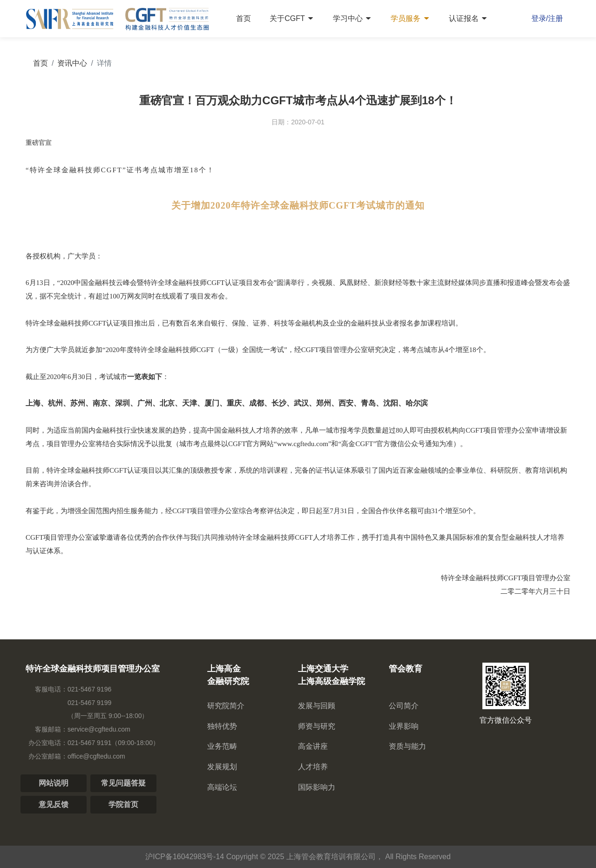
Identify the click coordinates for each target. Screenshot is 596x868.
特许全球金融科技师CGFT (76, 170)
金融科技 (109, 430)
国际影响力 (317, 787)
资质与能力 (407, 746)
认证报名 (468, 18)
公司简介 (404, 706)
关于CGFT (292, 18)
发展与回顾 (317, 706)
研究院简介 (226, 706)
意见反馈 (54, 804)
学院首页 (123, 804)
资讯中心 (72, 63)
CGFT (216, 283)
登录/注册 (547, 18)
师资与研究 (317, 726)
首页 (244, 18)
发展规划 (222, 767)
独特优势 (222, 726)
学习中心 (352, 18)
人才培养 (313, 767)
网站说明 (54, 783)
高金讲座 (313, 746)
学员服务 (410, 18)
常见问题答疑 (123, 783)
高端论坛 (222, 787)
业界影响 (404, 726)
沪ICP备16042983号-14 (185, 857)
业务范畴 (222, 746)
